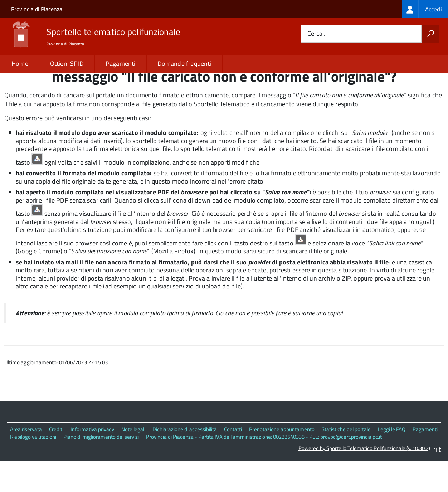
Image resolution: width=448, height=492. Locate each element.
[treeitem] (425, 9)
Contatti (233, 461)
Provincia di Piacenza (37, 9)
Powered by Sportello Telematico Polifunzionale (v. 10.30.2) (364, 480)
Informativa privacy (92, 461)
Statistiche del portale (346, 461)
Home (20, 64)
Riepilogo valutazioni (33, 468)
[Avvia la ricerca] (430, 34)
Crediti (56, 461)
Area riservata (26, 461)
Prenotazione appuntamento (282, 461)
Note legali (133, 461)
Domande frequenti (184, 64)
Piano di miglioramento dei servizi (101, 468)
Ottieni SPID (67, 64)
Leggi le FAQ (392, 461)
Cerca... (317, 34)
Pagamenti (121, 64)
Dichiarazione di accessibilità (185, 461)
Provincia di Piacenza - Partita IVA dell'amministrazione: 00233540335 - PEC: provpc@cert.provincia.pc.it (264, 468)
